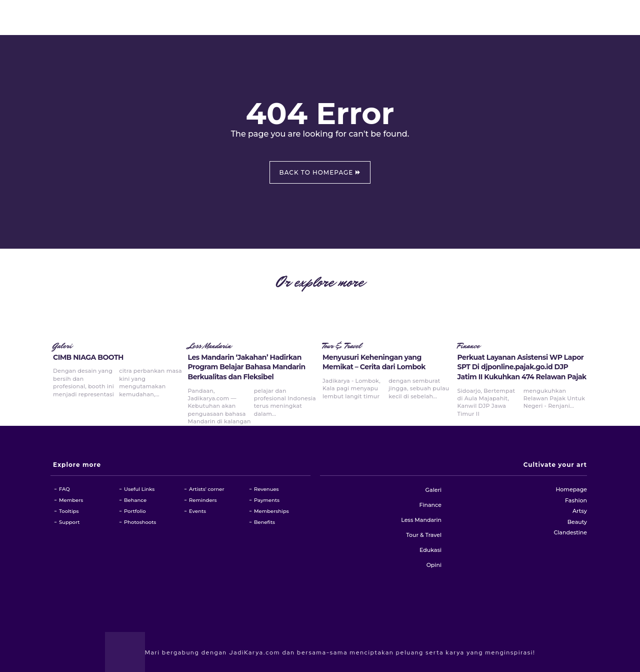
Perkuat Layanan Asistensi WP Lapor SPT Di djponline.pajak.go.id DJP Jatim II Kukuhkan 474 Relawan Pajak (522, 367)
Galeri (62, 346)
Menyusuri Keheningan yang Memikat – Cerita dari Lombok (374, 362)
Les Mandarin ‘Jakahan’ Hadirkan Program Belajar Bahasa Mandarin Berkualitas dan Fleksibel (247, 367)
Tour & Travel (342, 346)
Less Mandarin (210, 346)
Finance (469, 346)
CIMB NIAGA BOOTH (88, 357)
